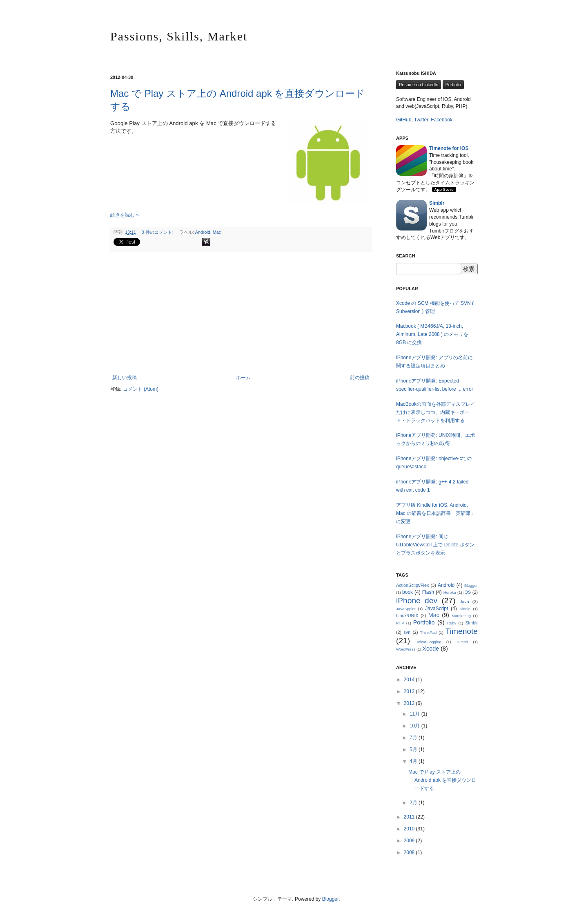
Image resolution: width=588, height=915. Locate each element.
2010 (410, 829)
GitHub (404, 120)
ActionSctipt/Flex (412, 585)
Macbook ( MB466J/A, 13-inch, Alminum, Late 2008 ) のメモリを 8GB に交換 (432, 334)
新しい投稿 (125, 378)
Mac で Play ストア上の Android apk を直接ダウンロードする (442, 780)
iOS (467, 592)
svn (407, 632)
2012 (410, 703)
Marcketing (461, 616)
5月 (414, 749)
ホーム (243, 378)
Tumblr (462, 642)
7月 (414, 738)
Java (464, 602)
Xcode (431, 649)
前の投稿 (360, 378)
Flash (428, 592)
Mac (217, 232)
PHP (400, 623)
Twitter (421, 120)
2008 (410, 852)
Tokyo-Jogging (429, 642)
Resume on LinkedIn (419, 85)
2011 (410, 817)
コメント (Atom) (141, 389)
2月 (414, 803)
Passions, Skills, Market (179, 36)
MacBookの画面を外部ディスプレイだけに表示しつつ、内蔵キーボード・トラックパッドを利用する (436, 412)
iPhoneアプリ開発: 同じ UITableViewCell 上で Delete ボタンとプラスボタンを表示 (435, 545)
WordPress (406, 649)
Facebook (442, 120)
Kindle (465, 609)
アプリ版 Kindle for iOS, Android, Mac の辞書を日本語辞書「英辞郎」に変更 (436, 513)
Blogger (471, 585)
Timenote (462, 631)
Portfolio (453, 85)
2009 (410, 841)
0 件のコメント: (158, 232)
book (408, 592)
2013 (410, 691)
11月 (415, 714)
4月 (414, 761)
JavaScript (437, 609)
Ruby (452, 623)
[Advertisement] (241, 313)
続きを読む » (125, 215)
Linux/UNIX (407, 615)
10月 (415, 726)
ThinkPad (429, 632)
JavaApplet (406, 609)
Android (203, 232)
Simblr (471, 623)
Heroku (450, 592)
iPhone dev (417, 601)
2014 (410, 680)
